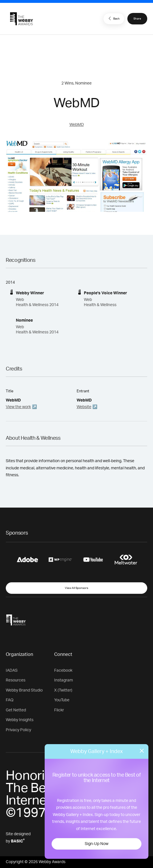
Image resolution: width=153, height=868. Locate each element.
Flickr (59, 710)
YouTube (62, 700)
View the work (18, 407)
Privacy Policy (18, 730)
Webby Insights (20, 720)
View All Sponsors (76, 588)
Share (137, 19)
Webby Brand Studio (24, 690)
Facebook (63, 671)
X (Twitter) (63, 690)
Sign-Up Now (97, 844)
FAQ (10, 700)
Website (84, 407)
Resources (16, 680)
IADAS (12, 671)
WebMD (77, 125)
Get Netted (16, 710)
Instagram (64, 680)
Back (113, 18)
